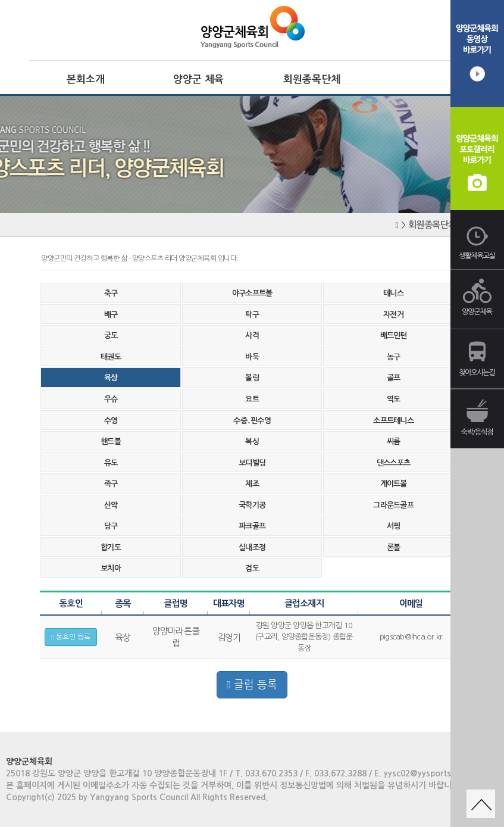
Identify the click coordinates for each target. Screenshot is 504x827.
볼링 (252, 378)
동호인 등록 (71, 637)
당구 (111, 526)
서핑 (394, 526)
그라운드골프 (393, 505)
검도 (252, 568)
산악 (111, 505)
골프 (394, 378)
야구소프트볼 (252, 293)
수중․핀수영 (252, 421)
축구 (111, 293)
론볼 (394, 547)
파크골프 (252, 526)
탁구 (252, 315)
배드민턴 (394, 336)
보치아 (111, 568)
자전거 (393, 315)
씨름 (394, 441)
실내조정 (252, 547)
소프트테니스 (393, 421)
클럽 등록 (252, 685)
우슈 (111, 399)
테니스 (393, 293)
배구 (111, 315)
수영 (111, 421)
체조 (252, 484)
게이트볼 (394, 484)
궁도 (111, 336)
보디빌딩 (252, 463)
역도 (394, 399)
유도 (111, 463)
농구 (394, 357)
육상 (111, 378)
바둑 (252, 357)
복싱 (252, 441)
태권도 (111, 357)
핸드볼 (111, 441)
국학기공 (252, 505)
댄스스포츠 (393, 463)
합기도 (111, 547)
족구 (111, 484)
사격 (252, 336)
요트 (252, 399)
